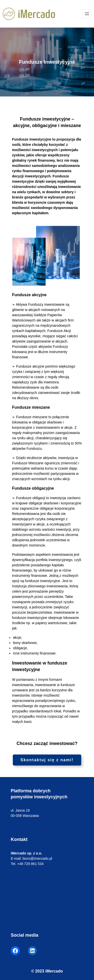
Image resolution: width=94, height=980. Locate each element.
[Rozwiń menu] (87, 14)
